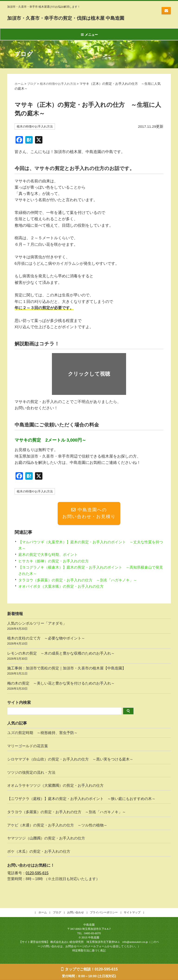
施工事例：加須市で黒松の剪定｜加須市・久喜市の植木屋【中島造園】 (89, 672)
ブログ (33, 84)
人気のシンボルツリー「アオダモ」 (89, 627)
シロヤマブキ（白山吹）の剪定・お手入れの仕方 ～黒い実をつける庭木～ (70, 760)
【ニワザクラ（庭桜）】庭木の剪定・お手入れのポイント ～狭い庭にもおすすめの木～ (83, 799)
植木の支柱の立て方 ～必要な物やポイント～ (89, 642)
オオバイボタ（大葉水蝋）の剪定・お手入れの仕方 (64, 587)
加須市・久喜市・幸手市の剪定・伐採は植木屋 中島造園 (86, 18)
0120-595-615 (37, 874)
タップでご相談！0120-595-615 (91, 969)
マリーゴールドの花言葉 (28, 747)
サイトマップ (132, 913)
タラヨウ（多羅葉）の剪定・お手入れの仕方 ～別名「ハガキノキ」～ (81, 581)
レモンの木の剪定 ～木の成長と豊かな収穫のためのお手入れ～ (89, 657)
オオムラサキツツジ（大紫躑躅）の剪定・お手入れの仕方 (55, 786)
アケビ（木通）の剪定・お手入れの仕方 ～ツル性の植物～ (57, 826)
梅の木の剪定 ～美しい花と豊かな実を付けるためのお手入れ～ (89, 687)
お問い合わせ (166, 11)
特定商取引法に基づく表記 (89, 951)
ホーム (19, 84)
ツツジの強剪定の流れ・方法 (31, 773)
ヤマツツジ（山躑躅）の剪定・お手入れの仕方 (46, 839)
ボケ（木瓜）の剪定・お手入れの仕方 (39, 852)
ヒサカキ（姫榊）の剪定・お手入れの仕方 (56, 562)
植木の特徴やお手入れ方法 (61, 84)
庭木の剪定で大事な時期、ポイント (50, 556)
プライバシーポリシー (104, 913)
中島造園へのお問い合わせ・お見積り (89, 514)
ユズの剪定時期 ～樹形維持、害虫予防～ (42, 734)
